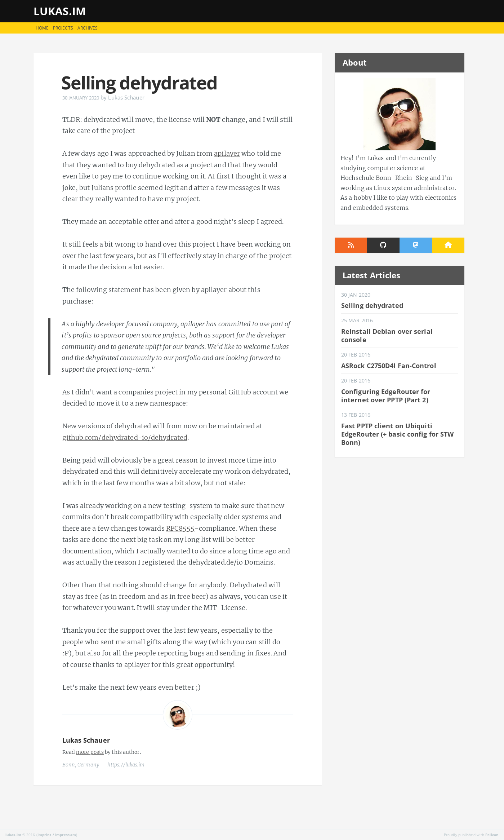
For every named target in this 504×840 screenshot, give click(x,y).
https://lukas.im (126, 765)
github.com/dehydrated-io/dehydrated (125, 437)
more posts (90, 752)
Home (42, 28)
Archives (88, 28)
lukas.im (60, 11)
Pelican (492, 835)
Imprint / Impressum (57, 835)
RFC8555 (180, 528)
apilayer (227, 153)
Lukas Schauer (86, 740)
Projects (63, 28)
